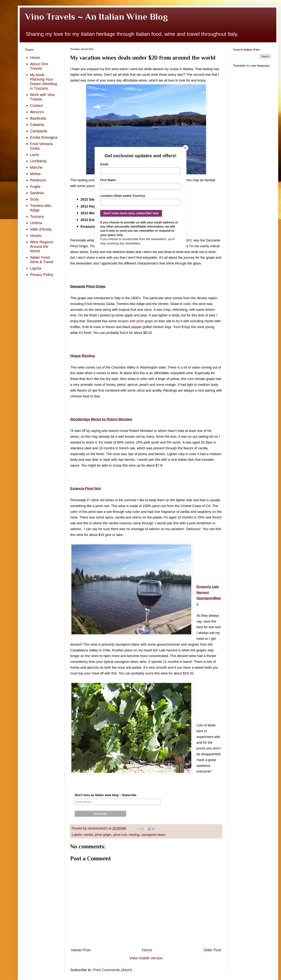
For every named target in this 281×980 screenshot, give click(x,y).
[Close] (185, 148)
